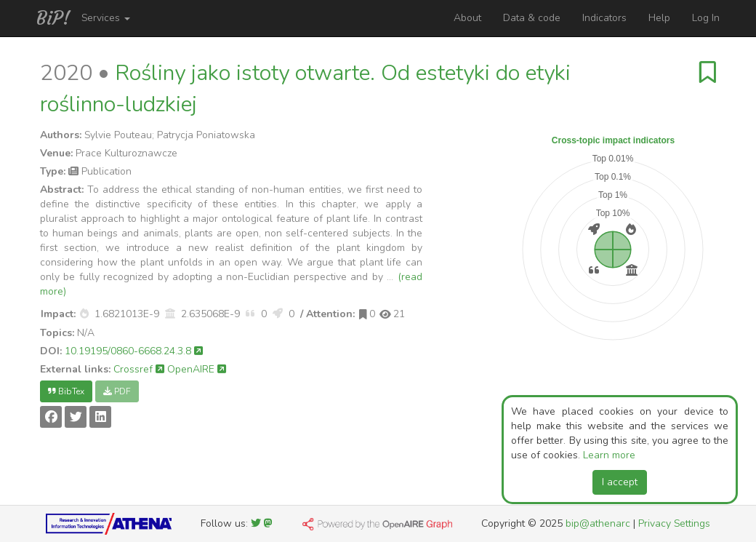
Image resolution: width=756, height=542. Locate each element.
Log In (706, 18)
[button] (84, 314)
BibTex (66, 391)
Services (106, 18)
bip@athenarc (598, 523)
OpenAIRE (197, 369)
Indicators (604, 18)
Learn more (609, 455)
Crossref (139, 369)
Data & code (532, 18)
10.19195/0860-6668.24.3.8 (134, 351)
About (467, 18)
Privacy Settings (674, 523)
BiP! (53, 18)
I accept (620, 482)
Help (659, 18)
